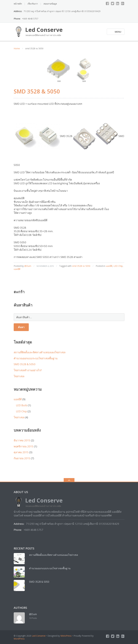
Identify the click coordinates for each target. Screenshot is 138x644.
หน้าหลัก (18, 4)
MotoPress (66, 636)
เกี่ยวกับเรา (33, 4)
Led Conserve (39, 636)
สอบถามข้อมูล (50, 4)
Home (17, 48)
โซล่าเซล (19, 376)
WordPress (19, 639)
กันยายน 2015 (22, 458)
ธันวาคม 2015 (22, 440)
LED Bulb (22, 405)
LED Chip (118, 266)
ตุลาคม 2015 (21, 452)
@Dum (28, 266)
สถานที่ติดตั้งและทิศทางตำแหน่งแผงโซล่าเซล (40, 352)
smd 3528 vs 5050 (81, 266)
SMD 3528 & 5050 (37, 91)
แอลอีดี (109, 266)
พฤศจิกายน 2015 (24, 446)
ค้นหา (21, 327)
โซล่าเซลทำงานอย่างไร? (28, 370)
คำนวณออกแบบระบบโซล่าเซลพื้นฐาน (36, 358)
